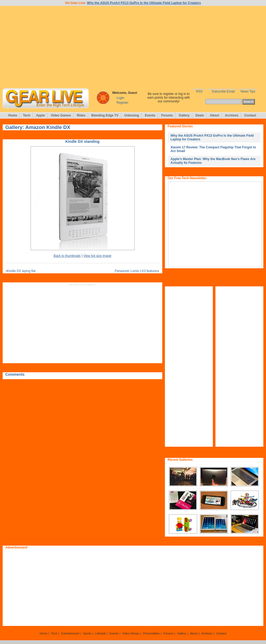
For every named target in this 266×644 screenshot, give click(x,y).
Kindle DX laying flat (21, 271)
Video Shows (131, 633)
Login (120, 98)
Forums (167, 115)
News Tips (248, 91)
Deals (200, 115)
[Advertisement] (133, 47)
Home (13, 115)
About (215, 115)
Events (150, 115)
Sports (87, 633)
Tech (26, 115)
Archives (232, 115)
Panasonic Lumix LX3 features (137, 271)
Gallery (184, 115)
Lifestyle (101, 633)
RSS (199, 91)
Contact (250, 115)
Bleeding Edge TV (105, 115)
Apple (40, 115)
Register (122, 103)
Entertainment (70, 633)
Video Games (61, 115)
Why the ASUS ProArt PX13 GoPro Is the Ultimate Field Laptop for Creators (144, 3)
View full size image (97, 256)
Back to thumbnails (67, 256)
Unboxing (132, 115)
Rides (81, 115)
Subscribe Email (223, 91)
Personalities (151, 633)
